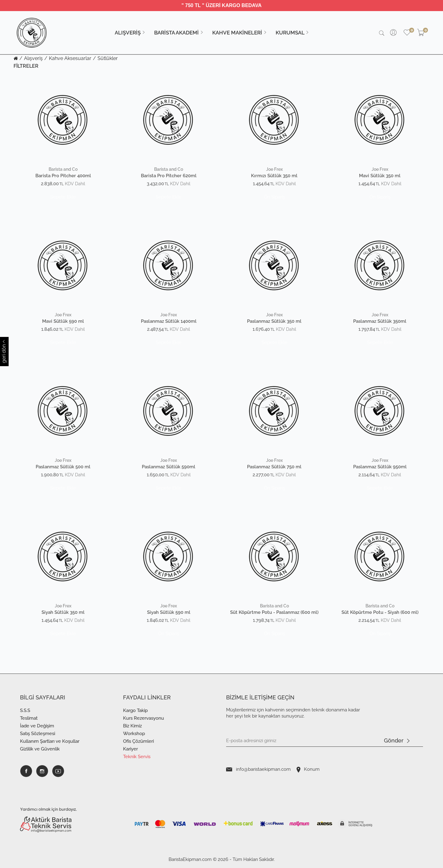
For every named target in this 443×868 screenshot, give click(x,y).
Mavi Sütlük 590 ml (63, 321)
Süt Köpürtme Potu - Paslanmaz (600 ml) (274, 612)
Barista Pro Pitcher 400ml (63, 176)
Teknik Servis (137, 757)
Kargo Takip (135, 710)
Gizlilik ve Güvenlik (40, 749)
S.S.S (25, 710)
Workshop (134, 734)
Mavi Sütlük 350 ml (380, 176)
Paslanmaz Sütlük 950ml (380, 467)
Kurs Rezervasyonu (144, 718)
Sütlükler (108, 58)
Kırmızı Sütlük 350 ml (274, 176)
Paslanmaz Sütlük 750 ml (274, 467)
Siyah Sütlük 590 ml (169, 612)
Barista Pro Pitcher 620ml (169, 176)
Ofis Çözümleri (138, 741)
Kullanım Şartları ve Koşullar (50, 741)
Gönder (397, 741)
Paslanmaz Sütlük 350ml (380, 321)
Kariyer (130, 749)
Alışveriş (33, 58)
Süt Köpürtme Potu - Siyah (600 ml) (380, 612)
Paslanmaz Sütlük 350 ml (274, 321)
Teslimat (29, 718)
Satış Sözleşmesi (38, 734)
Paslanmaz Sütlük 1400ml (169, 321)
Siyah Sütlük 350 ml (63, 612)
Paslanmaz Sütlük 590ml (169, 467)
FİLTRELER (26, 66)
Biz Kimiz (132, 726)
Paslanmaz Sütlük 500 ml (63, 467)
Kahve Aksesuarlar (70, 58)
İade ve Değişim (37, 726)
